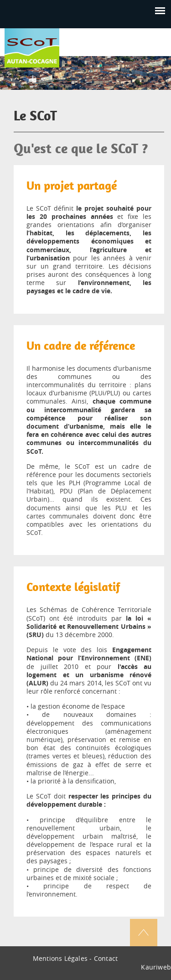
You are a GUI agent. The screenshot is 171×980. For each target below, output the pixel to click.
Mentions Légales (60, 958)
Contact (106, 958)
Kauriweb (156, 967)
